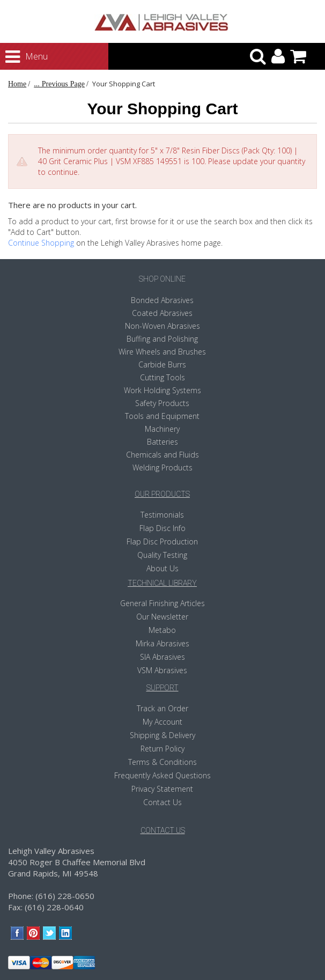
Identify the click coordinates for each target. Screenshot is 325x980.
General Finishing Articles (162, 603)
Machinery (162, 429)
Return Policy (162, 749)
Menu (17, 57)
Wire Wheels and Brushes (162, 352)
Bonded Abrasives (162, 300)
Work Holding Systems (162, 390)
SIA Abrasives (162, 657)
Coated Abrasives (162, 313)
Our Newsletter (162, 617)
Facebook (17, 933)
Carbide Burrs (162, 364)
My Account (162, 722)
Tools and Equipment (162, 416)
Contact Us (162, 802)
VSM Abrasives (162, 670)
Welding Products (162, 467)
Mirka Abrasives (162, 643)
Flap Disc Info (162, 528)
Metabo (162, 630)
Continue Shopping (41, 243)
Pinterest (34, 933)
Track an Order (162, 708)
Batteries (162, 442)
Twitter (50, 933)
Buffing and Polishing (162, 339)
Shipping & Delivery (162, 735)
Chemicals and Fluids (162, 455)
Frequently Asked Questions (162, 775)
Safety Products (162, 403)
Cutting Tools (162, 377)
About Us (162, 568)
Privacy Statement (162, 789)
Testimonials (162, 515)
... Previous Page (59, 84)
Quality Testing (162, 555)
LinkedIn (66, 933)
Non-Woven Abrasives (162, 326)
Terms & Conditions (162, 762)
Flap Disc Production (162, 541)
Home (17, 84)
